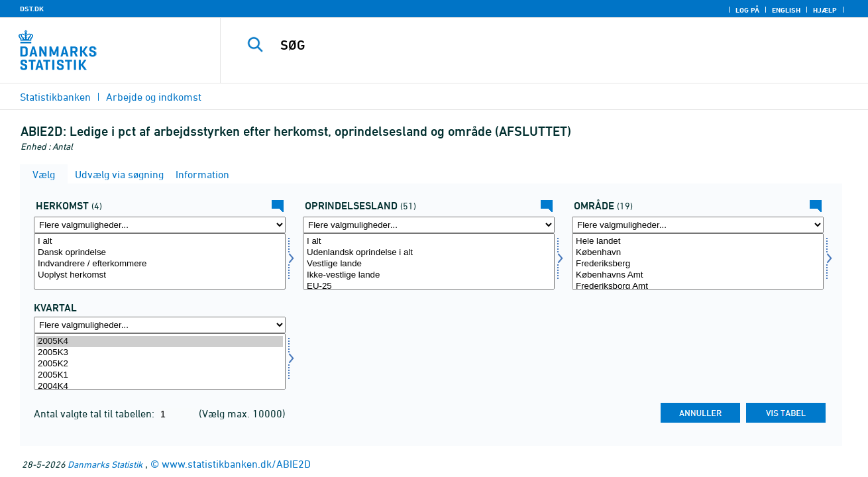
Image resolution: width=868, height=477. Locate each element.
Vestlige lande (429, 264)
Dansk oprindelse (160, 253)
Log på (747, 10)
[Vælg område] (698, 261)
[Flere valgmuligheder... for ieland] (429, 225)
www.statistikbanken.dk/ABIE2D (236, 464)
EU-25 (429, 287)
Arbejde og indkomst (154, 97)
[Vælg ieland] (429, 261)
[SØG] (530, 45)
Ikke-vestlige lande (429, 275)
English (786, 10)
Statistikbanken (55, 97)
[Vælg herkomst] (160, 261)
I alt (160, 241)
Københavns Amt (698, 275)
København (698, 253)
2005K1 (160, 375)
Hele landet (698, 241)
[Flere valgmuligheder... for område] (698, 225)
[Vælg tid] (160, 361)
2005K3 (160, 353)
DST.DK (32, 9)
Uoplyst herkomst (160, 275)
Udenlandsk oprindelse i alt (429, 253)
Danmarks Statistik (105, 464)
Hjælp (825, 10)
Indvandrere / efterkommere (160, 264)
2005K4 (160, 342)
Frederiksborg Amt (698, 287)
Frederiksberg (698, 264)
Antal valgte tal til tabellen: (95, 413)
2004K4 (160, 387)
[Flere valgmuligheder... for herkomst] (160, 225)
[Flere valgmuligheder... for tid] (160, 325)
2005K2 (160, 364)
